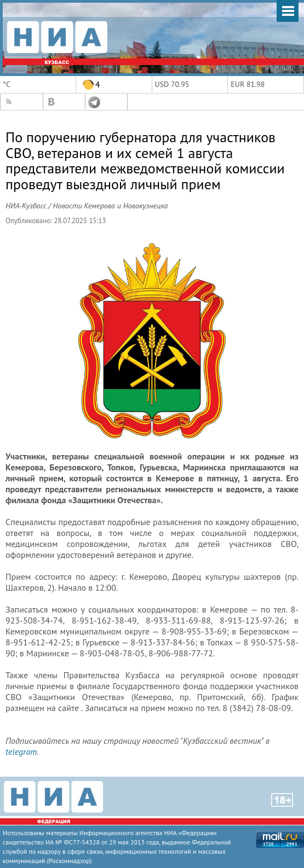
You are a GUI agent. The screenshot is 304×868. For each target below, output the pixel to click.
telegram (21, 752)
